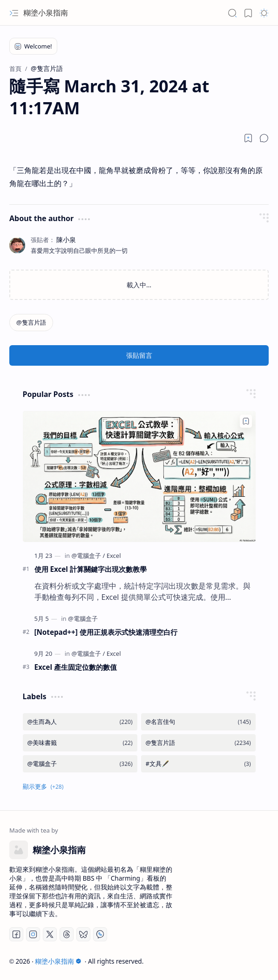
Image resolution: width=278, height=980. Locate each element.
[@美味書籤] (80, 743)
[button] (14, 13)
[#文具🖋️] (198, 764)
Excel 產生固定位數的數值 (76, 667)
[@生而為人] (80, 722)
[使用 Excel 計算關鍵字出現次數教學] (139, 476)
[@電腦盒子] (88, 556)
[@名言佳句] (198, 722)
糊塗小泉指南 (46, 13)
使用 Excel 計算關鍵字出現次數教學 (91, 569)
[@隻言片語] (31, 323)
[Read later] (248, 138)
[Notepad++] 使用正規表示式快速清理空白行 (106, 632)
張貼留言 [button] (139, 355)
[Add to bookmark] (246, 421)
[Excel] (114, 556)
